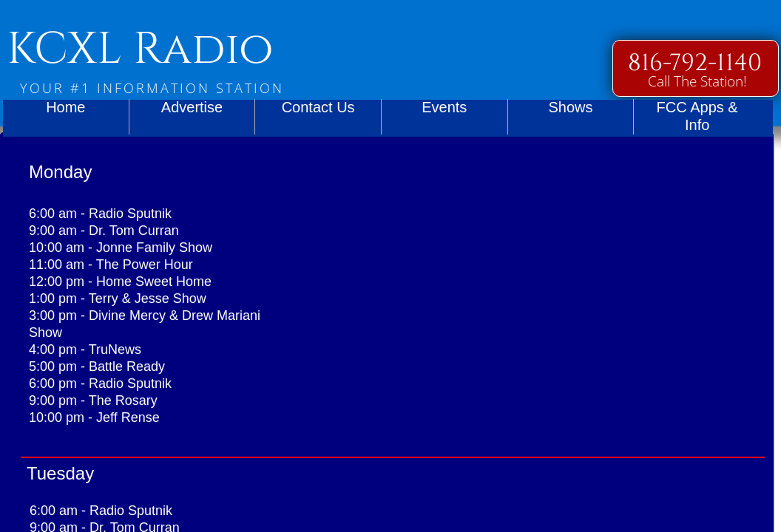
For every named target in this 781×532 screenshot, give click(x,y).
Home (65, 107)
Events (444, 107)
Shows (570, 107)
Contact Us (318, 107)
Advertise (192, 107)
